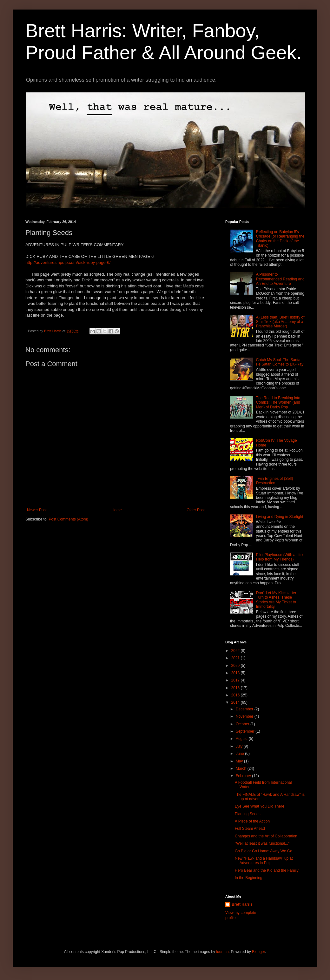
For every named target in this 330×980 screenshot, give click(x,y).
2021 (236, 658)
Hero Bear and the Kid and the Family (267, 870)
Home (117, 510)
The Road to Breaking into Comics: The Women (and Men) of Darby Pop (278, 403)
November (245, 716)
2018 (236, 673)
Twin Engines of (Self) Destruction (275, 481)
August (242, 739)
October (243, 724)
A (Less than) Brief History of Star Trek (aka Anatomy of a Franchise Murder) (280, 322)
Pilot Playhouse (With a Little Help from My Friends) (280, 557)
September (246, 731)
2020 (236, 666)
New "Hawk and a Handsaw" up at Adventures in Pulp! (264, 861)
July (240, 746)
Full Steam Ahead (250, 829)
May (240, 761)
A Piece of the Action (252, 821)
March (242, 769)
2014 (236, 702)
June (240, 754)
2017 (236, 680)
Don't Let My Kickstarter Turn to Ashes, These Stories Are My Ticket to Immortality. (276, 600)
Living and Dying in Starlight (280, 517)
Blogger (258, 952)
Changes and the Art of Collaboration (266, 836)
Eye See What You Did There (260, 806)
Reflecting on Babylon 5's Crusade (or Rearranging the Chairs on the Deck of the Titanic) (280, 239)
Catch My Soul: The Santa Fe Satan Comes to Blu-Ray (280, 362)
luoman (222, 952)
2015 (236, 695)
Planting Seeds (248, 814)
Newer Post (37, 510)
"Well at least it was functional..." (262, 843)
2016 (236, 688)
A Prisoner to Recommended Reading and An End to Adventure (280, 279)
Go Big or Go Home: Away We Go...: (266, 851)
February (244, 776)
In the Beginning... (250, 878)
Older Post (196, 510)
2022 (236, 651)
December (245, 709)
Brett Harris (242, 904)
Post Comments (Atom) (68, 519)
